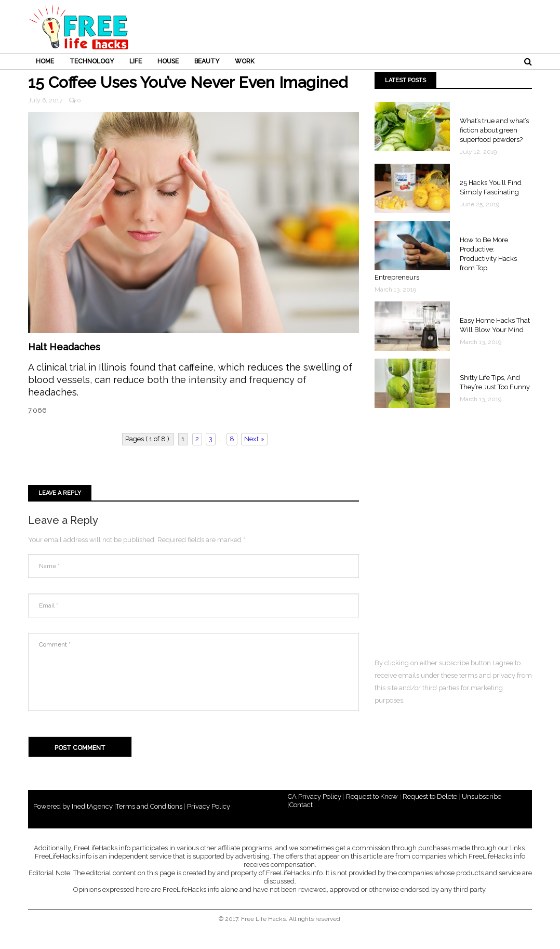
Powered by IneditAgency (73, 806)
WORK (245, 61)
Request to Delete (430, 796)
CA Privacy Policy (315, 796)
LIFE (136, 61)
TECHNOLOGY (92, 61)
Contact (301, 805)
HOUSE (168, 61)
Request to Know (372, 796)
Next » (254, 439)
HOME (45, 61)
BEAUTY (207, 61)
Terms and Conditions (149, 806)
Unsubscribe (482, 796)
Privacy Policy (209, 806)
